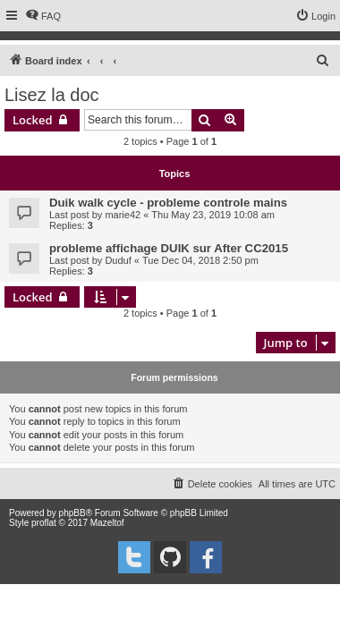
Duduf (118, 260)
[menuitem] (43, 16)
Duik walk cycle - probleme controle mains (168, 203)
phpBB (72, 513)
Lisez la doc (52, 95)
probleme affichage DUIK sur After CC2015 (169, 248)
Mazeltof (107, 523)
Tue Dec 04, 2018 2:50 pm (200, 260)
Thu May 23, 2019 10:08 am (213, 215)
